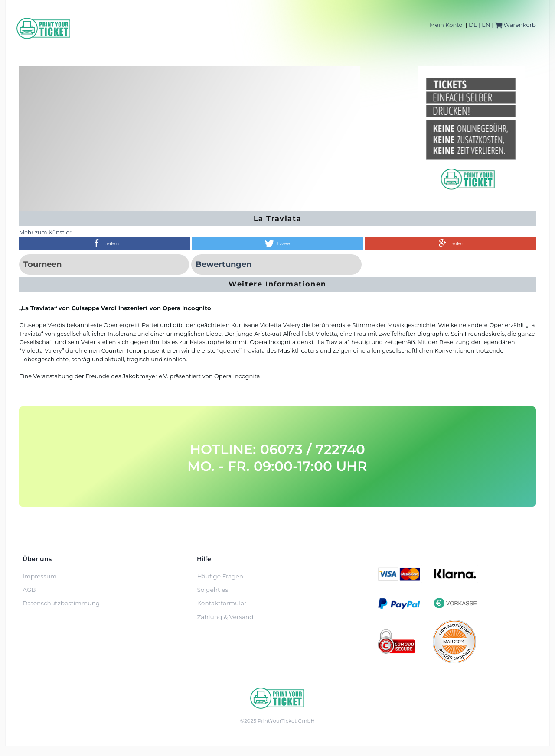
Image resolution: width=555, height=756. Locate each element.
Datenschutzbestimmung (61, 603)
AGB (29, 590)
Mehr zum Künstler (45, 232)
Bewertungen (224, 264)
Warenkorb (516, 25)
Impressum (40, 576)
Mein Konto (446, 25)
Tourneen (42, 264)
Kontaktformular (222, 603)
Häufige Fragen (220, 576)
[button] (104, 243)
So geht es (212, 590)
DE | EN (480, 25)
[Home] (44, 28)
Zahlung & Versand (225, 617)
